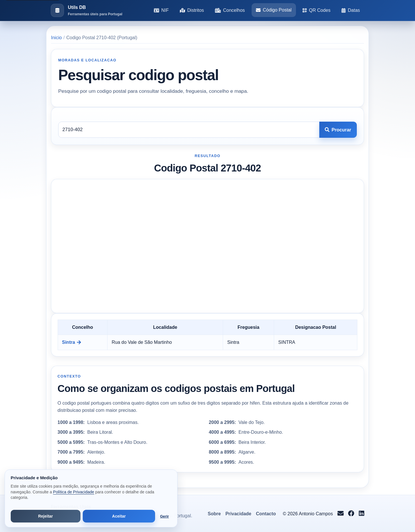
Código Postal (274, 10)
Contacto (266, 514)
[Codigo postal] (189, 130)
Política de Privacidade (73, 492)
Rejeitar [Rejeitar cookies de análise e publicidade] (45, 516)
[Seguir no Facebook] (351, 514)
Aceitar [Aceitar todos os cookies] (119, 516)
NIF (161, 10)
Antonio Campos (316, 514)
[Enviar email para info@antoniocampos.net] (341, 514)
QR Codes (317, 10)
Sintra (71, 342)
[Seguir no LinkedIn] (362, 514)
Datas (351, 10)
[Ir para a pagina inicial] (86, 11)
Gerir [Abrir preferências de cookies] (164, 516)
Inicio (56, 38)
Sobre (214, 514)
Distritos (192, 10)
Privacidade (238, 514)
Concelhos (230, 10)
